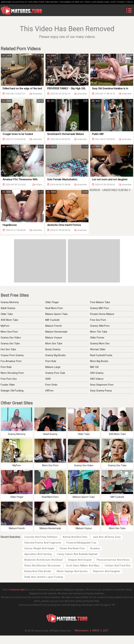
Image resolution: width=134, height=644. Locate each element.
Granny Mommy (10, 302)
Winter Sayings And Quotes (72, 571)
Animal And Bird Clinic (75, 537)
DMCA (96, 630)
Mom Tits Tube (99, 332)
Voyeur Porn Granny (12, 355)
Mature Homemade (56, 332)
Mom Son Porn (9, 332)
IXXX (48, 379)
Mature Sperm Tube (56, 314)
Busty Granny (53, 349)
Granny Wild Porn (100, 326)
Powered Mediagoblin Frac (81, 543)
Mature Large (53, 367)
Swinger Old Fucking (12, 391)
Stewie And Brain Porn (72, 548)
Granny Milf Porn (100, 308)
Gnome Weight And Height (39, 548)
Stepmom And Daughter (107, 571)
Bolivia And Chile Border (38, 571)
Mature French (54, 326)
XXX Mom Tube (9, 320)
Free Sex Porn (98, 320)
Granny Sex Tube (10, 343)
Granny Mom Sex (100, 343)
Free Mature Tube (100, 302)
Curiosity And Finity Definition (41, 537)
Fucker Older (8, 385)
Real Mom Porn (54, 308)
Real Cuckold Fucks (101, 355)
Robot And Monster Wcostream (43, 566)
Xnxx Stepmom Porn (102, 385)
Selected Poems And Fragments (43, 543)
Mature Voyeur (54, 338)
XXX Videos (97, 379)
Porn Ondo (51, 385)
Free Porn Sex (9, 379)
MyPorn (5, 326)
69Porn (49, 391)
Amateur (95, 548)
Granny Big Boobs (55, 355)
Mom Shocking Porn (12, 373)
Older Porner (97, 338)
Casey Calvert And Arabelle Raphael (77, 554)
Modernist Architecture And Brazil (43, 560)
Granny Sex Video (11, 338)
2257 (106, 630)
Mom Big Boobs (99, 361)
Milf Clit (94, 367)
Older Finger (52, 302)
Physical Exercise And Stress (113, 560)
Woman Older (98, 349)
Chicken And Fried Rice (118, 566)
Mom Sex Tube (54, 343)
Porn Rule (6, 367)
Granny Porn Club (55, 373)
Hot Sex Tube (8, 349)
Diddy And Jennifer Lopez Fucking (44, 577)
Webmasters (81, 630)
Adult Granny (8, 308)
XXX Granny (97, 373)
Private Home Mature (102, 314)
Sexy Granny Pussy (101, 391)
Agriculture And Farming (38, 554)
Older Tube (7, 314)
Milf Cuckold (52, 320)
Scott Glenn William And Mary (83, 566)
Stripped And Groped (80, 560)
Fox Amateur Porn (11, 361)
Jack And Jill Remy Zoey (107, 537)
